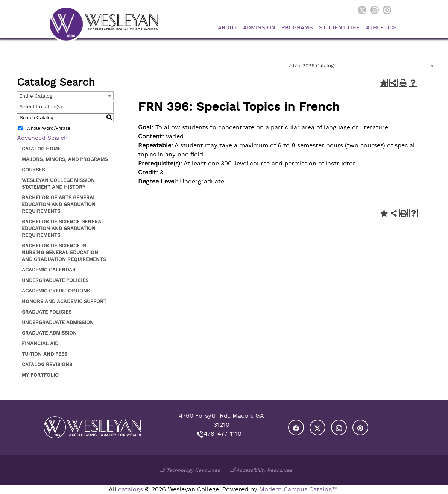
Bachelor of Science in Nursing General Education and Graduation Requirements (64, 252)
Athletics (381, 28)
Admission (259, 28)
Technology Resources (193, 470)
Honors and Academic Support (64, 301)
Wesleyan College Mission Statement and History (58, 184)
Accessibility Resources (264, 470)
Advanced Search (42, 138)
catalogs (131, 489)
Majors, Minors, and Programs (65, 159)
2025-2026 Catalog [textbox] (311, 66)
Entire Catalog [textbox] (36, 96)
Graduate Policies (47, 312)
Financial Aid (40, 343)
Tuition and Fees (45, 354)
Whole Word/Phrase (48, 128)
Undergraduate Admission (58, 322)
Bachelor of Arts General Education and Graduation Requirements (59, 204)
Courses (33, 170)
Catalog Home (41, 149)
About (227, 28)
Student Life (339, 28)
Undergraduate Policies (55, 280)
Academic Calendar (49, 270)
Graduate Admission (49, 333)
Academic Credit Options (56, 291)
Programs (297, 28)
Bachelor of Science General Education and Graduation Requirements (63, 228)
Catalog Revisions (47, 364)
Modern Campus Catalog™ (298, 489)
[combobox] (361, 65)
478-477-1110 (223, 434)
